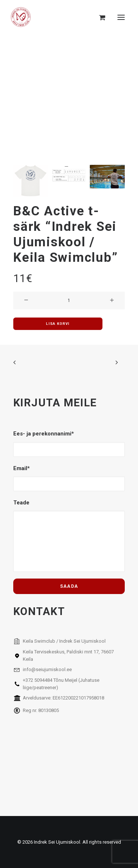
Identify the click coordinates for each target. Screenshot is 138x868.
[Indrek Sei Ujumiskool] (21, 17)
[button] (121, 17)
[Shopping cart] (99, 17)
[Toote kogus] (69, 301)
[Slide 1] (31, 180)
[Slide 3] (107, 176)
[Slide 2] (69, 177)
